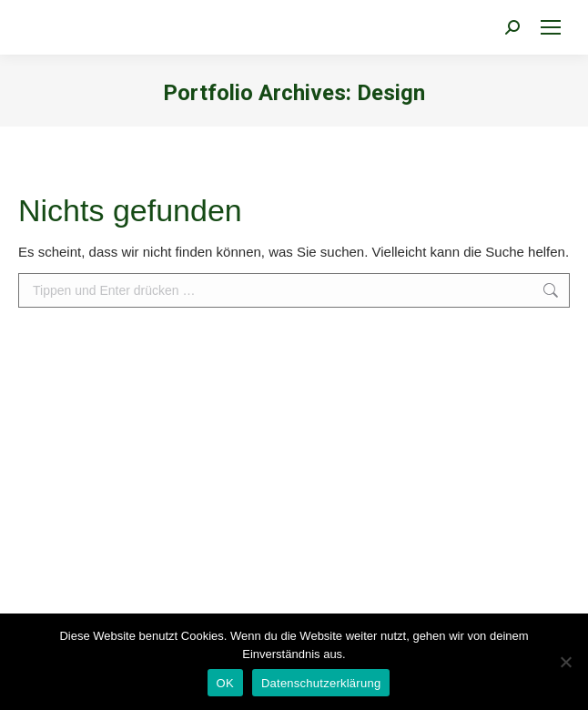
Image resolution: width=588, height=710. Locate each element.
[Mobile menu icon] (551, 27)
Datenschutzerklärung (321, 683)
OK (225, 683)
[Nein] (565, 662)
